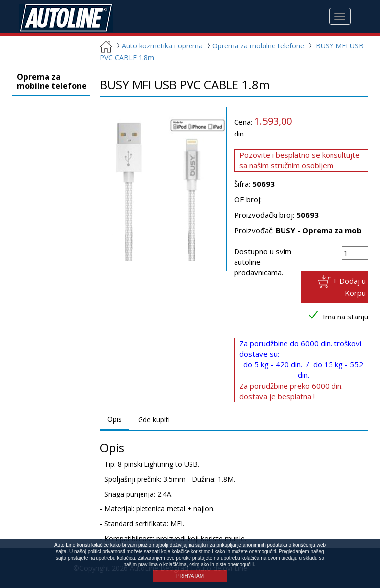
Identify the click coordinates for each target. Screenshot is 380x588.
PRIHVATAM (190, 576)
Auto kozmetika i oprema (159, 46)
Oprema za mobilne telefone (255, 46)
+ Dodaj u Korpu (349, 286)
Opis (115, 419)
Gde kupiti (154, 420)
